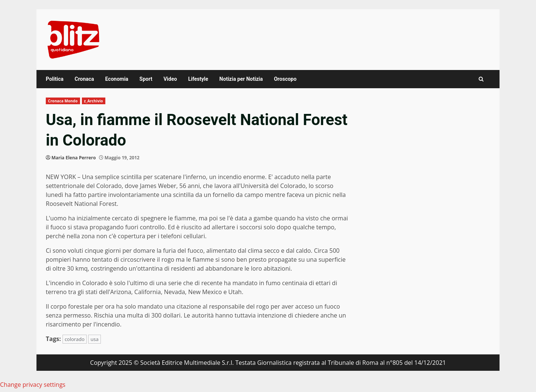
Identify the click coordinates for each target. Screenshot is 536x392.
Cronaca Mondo (63, 101)
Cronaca (84, 79)
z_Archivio (94, 101)
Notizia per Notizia (241, 79)
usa (94, 339)
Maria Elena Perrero (74, 158)
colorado (75, 339)
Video (170, 79)
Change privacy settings (33, 385)
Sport (146, 79)
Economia (117, 79)
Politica (55, 79)
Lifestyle (198, 79)
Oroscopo (285, 79)
